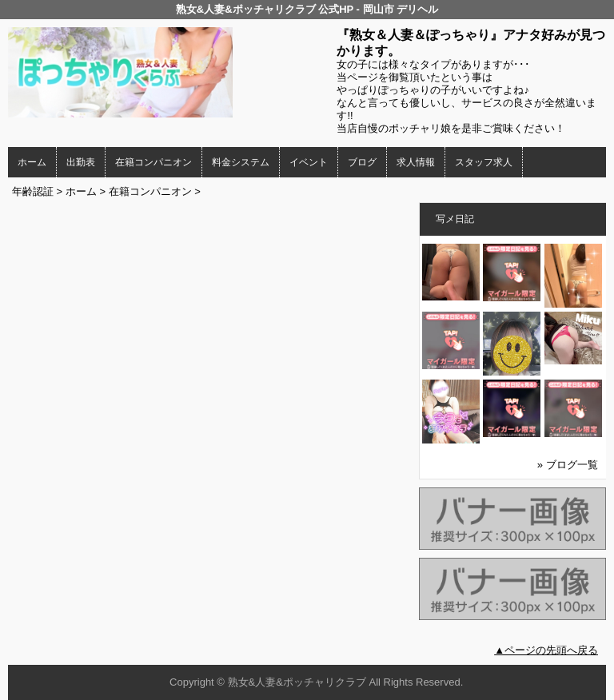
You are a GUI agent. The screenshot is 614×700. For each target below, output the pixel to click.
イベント (309, 162)
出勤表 (81, 162)
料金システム (241, 162)
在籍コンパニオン (153, 162)
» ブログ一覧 (568, 465)
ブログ (362, 162)
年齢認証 (33, 191)
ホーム (32, 162)
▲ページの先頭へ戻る (546, 650)
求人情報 (416, 162)
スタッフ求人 (484, 162)
